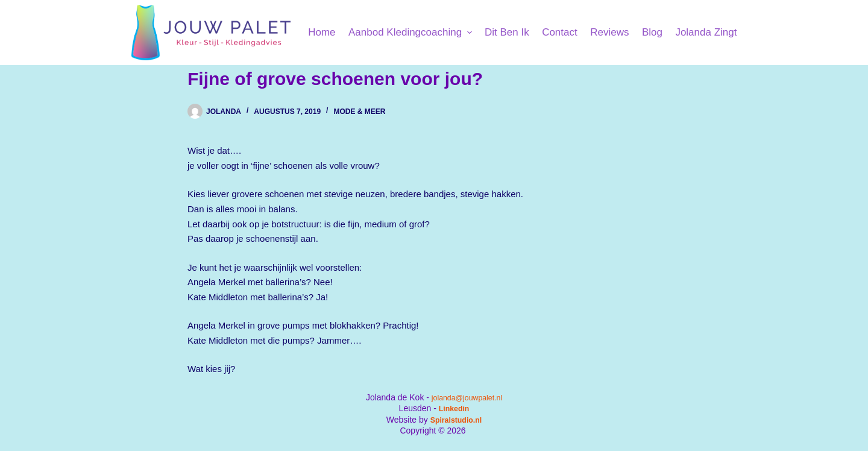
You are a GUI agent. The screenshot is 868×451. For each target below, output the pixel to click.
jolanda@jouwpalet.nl (467, 397)
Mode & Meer (359, 112)
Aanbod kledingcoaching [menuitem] (412, 32)
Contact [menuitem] (560, 32)
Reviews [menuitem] (609, 32)
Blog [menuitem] (652, 32)
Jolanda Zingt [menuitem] (706, 32)
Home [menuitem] (322, 32)
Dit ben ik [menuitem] (507, 32)
